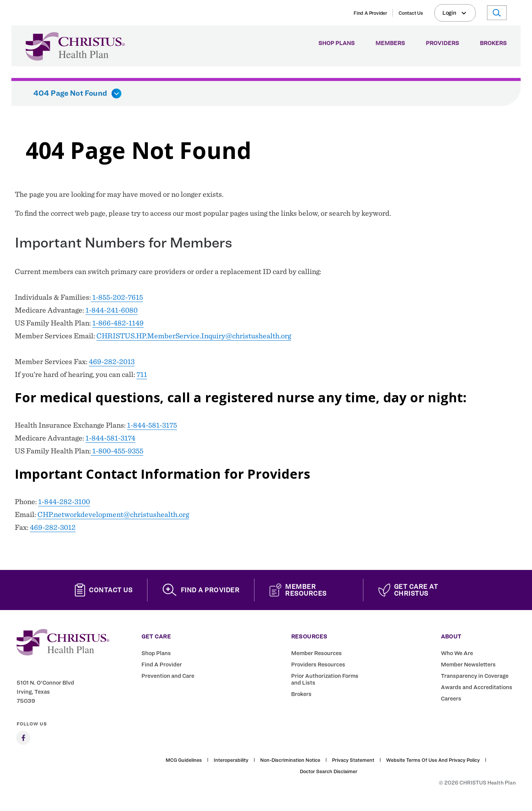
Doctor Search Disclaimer (329, 771)
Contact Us (411, 13)
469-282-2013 (112, 361)
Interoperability (231, 760)
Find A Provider (370, 13)
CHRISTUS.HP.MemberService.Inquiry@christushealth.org (194, 336)
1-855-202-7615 (117, 297)
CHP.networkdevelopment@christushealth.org (113, 514)
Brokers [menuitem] (493, 44)
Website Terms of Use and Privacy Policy (433, 760)
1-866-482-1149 (118, 323)
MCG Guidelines (184, 760)
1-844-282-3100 (64, 501)
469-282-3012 (53, 527)
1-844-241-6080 (112, 310)
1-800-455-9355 (117, 451)
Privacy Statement (353, 760)
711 (142, 374)
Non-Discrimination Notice (290, 760)
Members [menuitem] (390, 44)
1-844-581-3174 (110, 438)
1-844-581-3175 (152, 425)
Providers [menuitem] (442, 44)
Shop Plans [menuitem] (337, 44)
